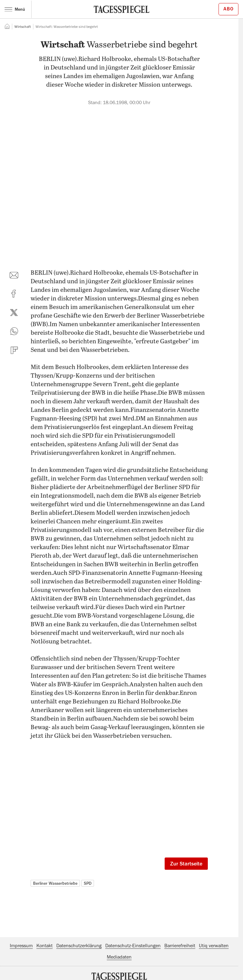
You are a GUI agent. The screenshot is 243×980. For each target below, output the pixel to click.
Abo (228, 9)
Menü (15, 9)
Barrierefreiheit (180, 946)
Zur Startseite (186, 864)
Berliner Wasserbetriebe (55, 883)
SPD (88, 883)
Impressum (21, 946)
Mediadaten (119, 957)
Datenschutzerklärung (79, 946)
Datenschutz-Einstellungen (133, 946)
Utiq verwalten (214, 946)
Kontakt (45, 946)
